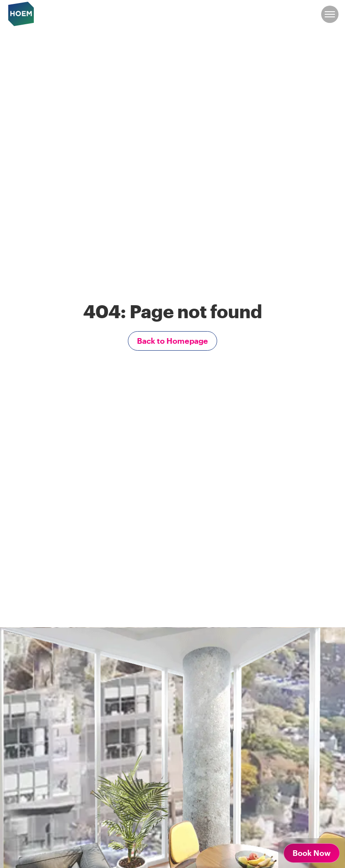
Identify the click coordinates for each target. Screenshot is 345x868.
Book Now (312, 853)
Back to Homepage (172, 341)
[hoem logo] (21, 13)
